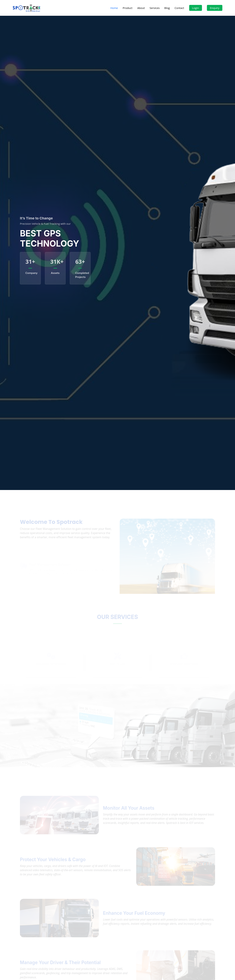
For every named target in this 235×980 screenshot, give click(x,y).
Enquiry (215, 8)
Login (195, 8)
